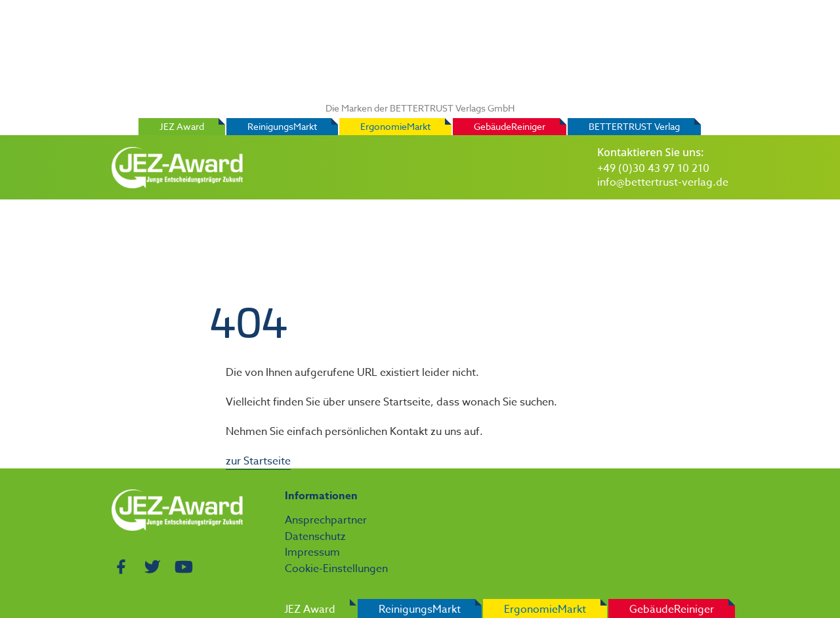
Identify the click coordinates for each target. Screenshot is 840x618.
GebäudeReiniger (510, 126)
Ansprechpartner (326, 520)
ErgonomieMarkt (395, 126)
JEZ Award (182, 126)
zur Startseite (258, 461)
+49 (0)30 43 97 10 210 (653, 169)
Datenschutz (315, 537)
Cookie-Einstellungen (336, 569)
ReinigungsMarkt (282, 126)
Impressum (312, 552)
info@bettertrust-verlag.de (663, 182)
